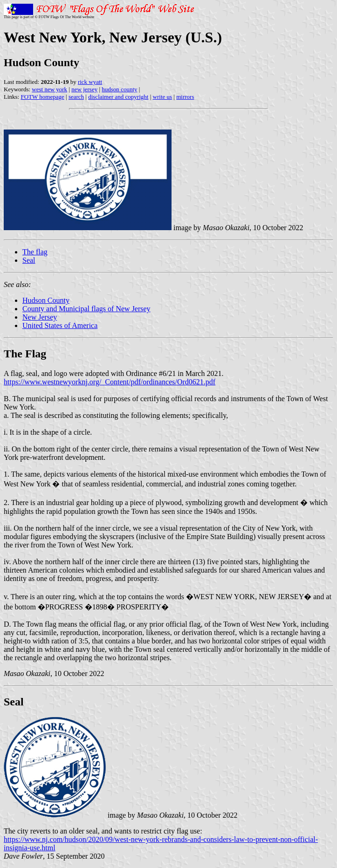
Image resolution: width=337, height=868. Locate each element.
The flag (35, 252)
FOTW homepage (42, 97)
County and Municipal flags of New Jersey (86, 309)
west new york (49, 89)
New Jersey (40, 317)
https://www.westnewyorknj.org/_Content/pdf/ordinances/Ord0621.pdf (110, 382)
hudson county (119, 89)
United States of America (60, 325)
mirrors (185, 97)
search (76, 97)
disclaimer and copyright (118, 97)
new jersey (84, 89)
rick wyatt (90, 82)
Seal (29, 260)
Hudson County (46, 300)
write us (163, 97)
